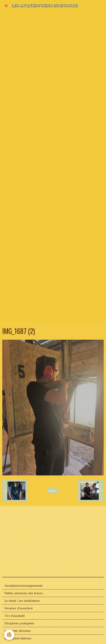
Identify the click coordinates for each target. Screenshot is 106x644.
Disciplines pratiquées (19, 623)
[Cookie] (9, 635)
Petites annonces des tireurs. (24, 593)
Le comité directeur (18, 631)
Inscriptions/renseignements (24, 586)
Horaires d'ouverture (19, 608)
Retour (53, 491)
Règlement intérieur (18, 638)
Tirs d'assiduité (15, 616)
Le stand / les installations (22, 601)
